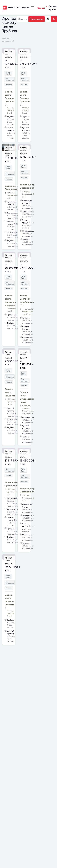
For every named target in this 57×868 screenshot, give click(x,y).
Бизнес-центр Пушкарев (10, 392)
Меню (33, 7)
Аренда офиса (8, 52)
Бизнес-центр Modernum (10, 299)
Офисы (41, 8)
